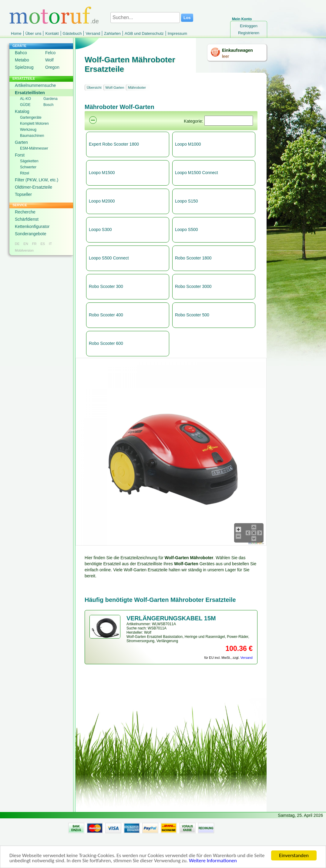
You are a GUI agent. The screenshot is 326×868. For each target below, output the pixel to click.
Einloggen (249, 26)
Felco (50, 53)
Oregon (52, 67)
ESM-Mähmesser (34, 148)
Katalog (22, 111)
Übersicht (94, 87)
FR (34, 244)
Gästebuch (72, 33)
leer (225, 56)
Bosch (48, 105)
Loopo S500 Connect (109, 258)
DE (17, 244)
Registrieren (249, 33)
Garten (21, 142)
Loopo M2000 (102, 201)
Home (16, 33)
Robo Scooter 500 (192, 315)
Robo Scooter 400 (106, 315)
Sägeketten (29, 161)
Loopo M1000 (188, 144)
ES (43, 244)
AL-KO (25, 99)
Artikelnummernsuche (35, 85)
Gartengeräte (31, 117)
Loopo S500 (187, 229)
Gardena (50, 99)
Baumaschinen (32, 136)
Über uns (34, 33)
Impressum (177, 33)
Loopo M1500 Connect (197, 173)
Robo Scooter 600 (106, 343)
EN (26, 244)
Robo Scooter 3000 (193, 286)
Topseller (23, 194)
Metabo (22, 60)
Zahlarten (112, 33)
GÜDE (25, 105)
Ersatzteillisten (30, 93)
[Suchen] (229, 121)
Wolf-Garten (115, 87)
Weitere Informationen (213, 861)
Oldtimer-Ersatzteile (34, 187)
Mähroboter (137, 87)
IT (50, 244)
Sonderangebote (31, 234)
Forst (20, 155)
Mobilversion (24, 250)
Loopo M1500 (102, 173)
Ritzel (25, 173)
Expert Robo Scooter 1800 (114, 144)
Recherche (25, 212)
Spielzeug (24, 67)
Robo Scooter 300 (106, 286)
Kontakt (52, 33)
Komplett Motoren (34, 124)
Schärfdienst (27, 219)
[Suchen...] (145, 18)
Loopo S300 (100, 229)
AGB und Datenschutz (144, 33)
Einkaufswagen (237, 50)
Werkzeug (28, 130)
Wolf (49, 60)
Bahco (21, 53)
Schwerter (28, 167)
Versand (93, 33)
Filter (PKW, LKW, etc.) (37, 180)
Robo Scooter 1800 (193, 258)
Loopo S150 (187, 201)
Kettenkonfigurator (32, 226)
